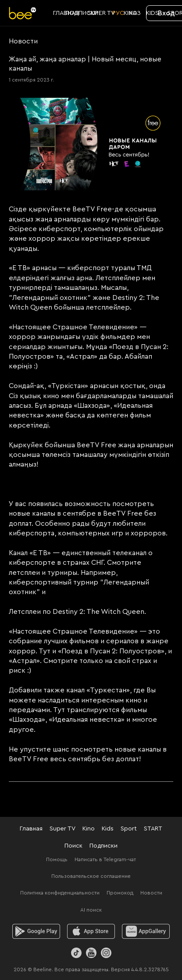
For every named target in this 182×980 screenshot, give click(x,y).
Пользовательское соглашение (91, 876)
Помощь (57, 859)
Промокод (120, 893)
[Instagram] (106, 953)
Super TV (62, 829)
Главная (31, 829)
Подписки (103, 846)
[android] (36, 931)
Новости (151, 893)
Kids (108, 829)
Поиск (73, 846)
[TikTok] (76, 953)
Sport (129, 829)
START (153, 829)
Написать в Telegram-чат (105, 859)
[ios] (91, 931)
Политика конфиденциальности (60, 893)
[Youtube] (91, 953)
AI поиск (91, 910)
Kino (89, 829)
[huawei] (146, 931)
